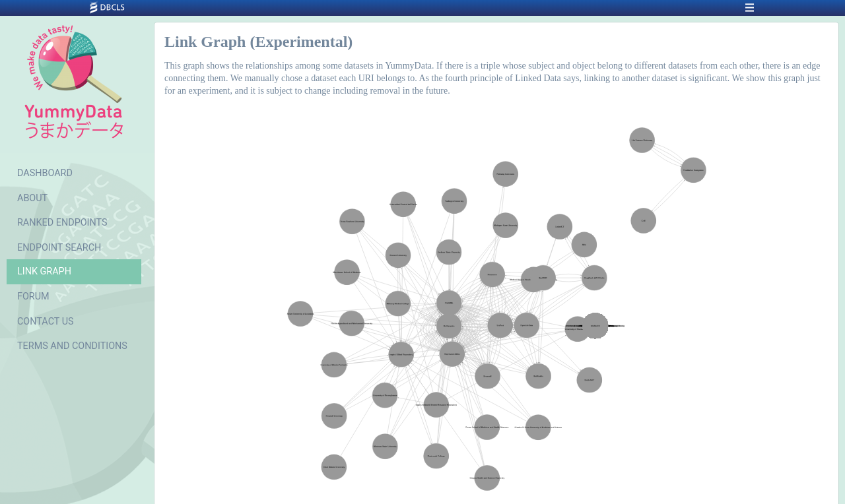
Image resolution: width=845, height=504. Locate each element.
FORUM (33, 297)
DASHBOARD (45, 173)
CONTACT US (46, 322)
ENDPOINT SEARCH (59, 248)
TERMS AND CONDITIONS (72, 346)
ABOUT (32, 198)
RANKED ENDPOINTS (62, 223)
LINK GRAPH (44, 271)
